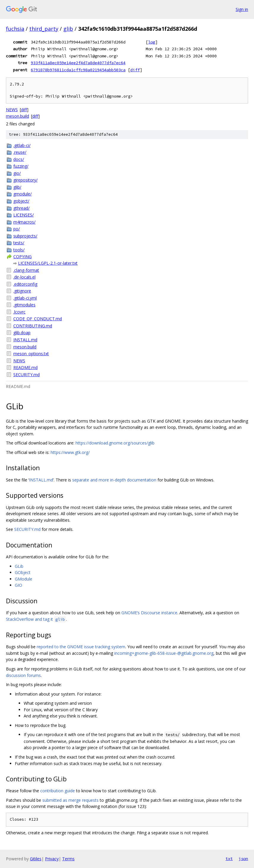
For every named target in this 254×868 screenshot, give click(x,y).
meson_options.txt (31, 354)
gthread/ (21, 208)
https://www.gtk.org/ (70, 452)
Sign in (242, 9)
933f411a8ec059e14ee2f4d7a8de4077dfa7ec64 (78, 63)
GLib (19, 566)
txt (229, 859)
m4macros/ (24, 222)
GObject (23, 572)
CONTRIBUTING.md (33, 326)
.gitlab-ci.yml (25, 298)
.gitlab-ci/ (22, 145)
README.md (25, 367)
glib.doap (22, 333)
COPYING (22, 257)
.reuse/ (20, 152)
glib (68, 29)
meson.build (17, 116)
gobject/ (21, 201)
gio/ (17, 173)
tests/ (19, 243)
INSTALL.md (25, 340)
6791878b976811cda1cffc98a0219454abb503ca (78, 70)
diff (135, 70)
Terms (68, 859)
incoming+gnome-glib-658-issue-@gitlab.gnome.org (164, 653)
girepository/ (25, 180)
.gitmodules (24, 305)
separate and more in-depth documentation (114, 480)
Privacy (52, 859)
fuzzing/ (21, 166)
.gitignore (22, 291)
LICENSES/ (24, 215)
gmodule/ (22, 194)
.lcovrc (19, 312)
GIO (19, 585)
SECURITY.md (26, 375)
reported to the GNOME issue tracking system (81, 647)
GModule (24, 579)
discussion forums (23, 675)
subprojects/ (25, 236)
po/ (17, 229)
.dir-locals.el (24, 277)
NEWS (12, 110)
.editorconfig (25, 284)
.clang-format (26, 270)
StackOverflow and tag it (36, 619)
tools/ (19, 250)
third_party (44, 29)
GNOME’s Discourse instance (149, 613)
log (152, 42)
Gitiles (36, 859)
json (243, 859)
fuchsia (15, 29)
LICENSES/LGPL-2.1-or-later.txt (48, 263)
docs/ (19, 159)
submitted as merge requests (70, 800)
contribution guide (58, 791)
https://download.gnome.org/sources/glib (115, 443)
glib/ (17, 187)
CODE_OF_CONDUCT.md (38, 319)
